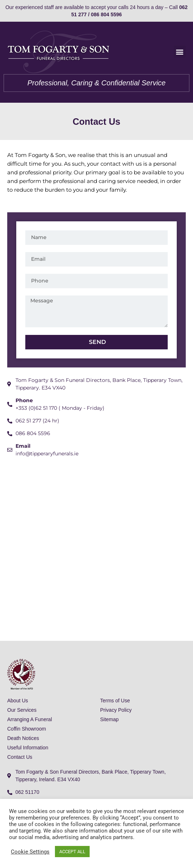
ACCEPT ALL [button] (72, 852)
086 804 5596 (106, 14)
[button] (180, 52)
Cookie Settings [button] (30, 852)
